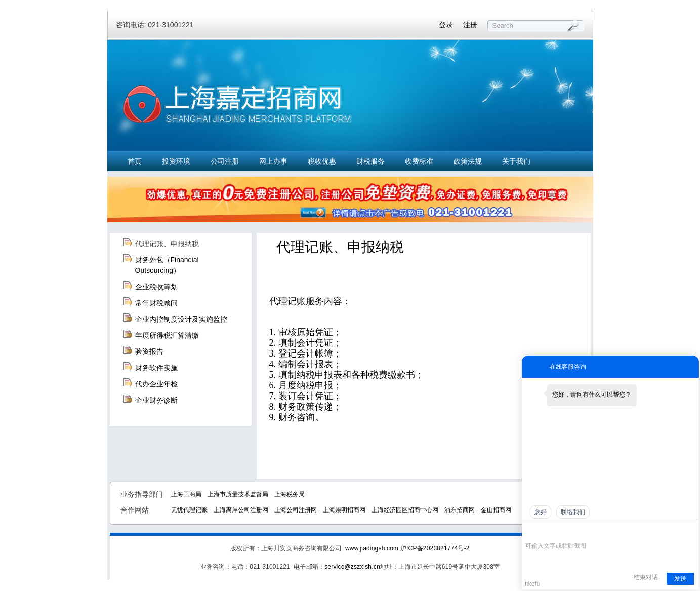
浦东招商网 (460, 510)
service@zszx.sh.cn (352, 567)
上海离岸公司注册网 (241, 510)
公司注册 (225, 161)
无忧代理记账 (189, 510)
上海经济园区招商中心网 (405, 510)
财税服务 (370, 161)
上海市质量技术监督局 (238, 494)
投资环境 (176, 161)
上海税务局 (290, 494)
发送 (680, 579)
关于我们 (516, 161)
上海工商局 (186, 494)
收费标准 (419, 161)
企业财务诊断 (156, 400)
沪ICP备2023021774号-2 (435, 548)
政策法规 (468, 161)
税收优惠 (322, 161)
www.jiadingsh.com (372, 548)
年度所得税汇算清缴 (167, 335)
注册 (470, 25)
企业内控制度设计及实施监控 (181, 319)
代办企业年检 (156, 384)
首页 (135, 161)
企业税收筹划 (156, 287)
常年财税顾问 (156, 303)
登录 (446, 25)
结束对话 (646, 577)
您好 (541, 512)
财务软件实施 (156, 368)
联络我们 (573, 512)
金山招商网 (496, 510)
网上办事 (273, 161)
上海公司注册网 (296, 510)
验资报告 (149, 351)
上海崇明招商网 (344, 510)
